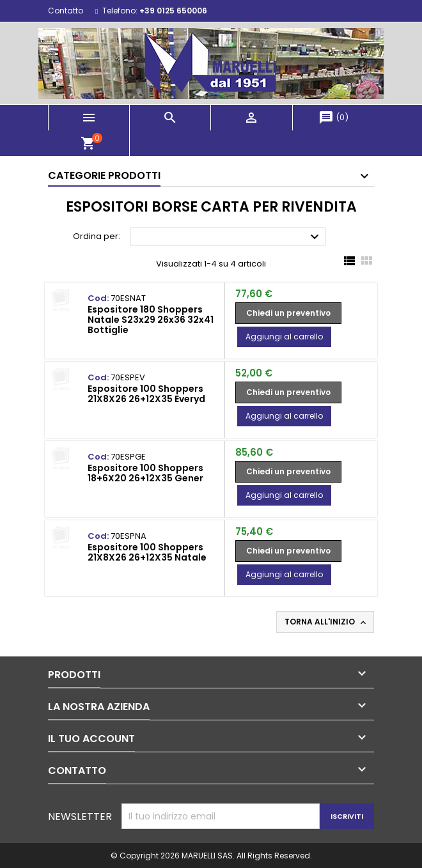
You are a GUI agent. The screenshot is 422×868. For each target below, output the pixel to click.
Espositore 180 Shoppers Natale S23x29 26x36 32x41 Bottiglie (151, 320)
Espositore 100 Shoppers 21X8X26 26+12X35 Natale (147, 552)
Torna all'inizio (326, 622)
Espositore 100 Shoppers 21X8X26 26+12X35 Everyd (146, 394)
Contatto (66, 11)
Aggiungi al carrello (284, 337)
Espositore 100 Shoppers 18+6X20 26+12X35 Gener (145, 473)
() (333, 117)
